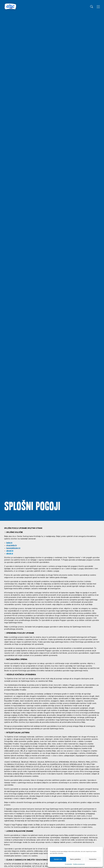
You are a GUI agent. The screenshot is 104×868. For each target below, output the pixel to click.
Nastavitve (93, 859)
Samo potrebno (75, 859)
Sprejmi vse (58, 859)
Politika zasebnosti (79, 864)
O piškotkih (68, 864)
